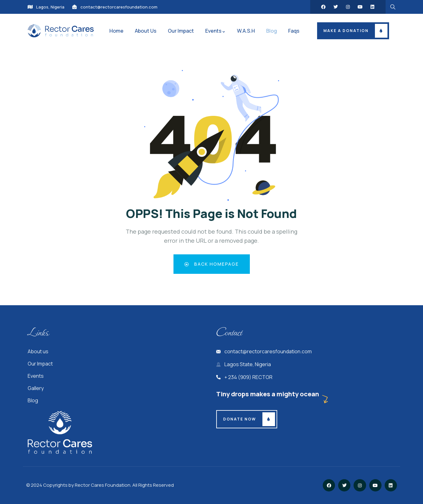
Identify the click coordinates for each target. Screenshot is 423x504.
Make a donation (346, 31)
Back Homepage (212, 264)
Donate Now (240, 419)
